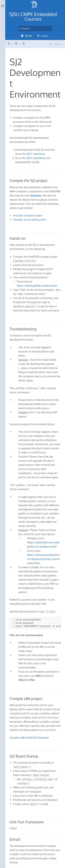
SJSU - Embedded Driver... (9, 44)
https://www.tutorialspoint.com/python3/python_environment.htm (44, 559)
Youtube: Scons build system (30, 220)
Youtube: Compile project (28, 215)
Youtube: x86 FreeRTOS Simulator (29, 738)
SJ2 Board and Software (16, 44)
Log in (43, 36)
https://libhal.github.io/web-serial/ (37, 286)
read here (36, 196)
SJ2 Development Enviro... (24, 44)
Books (27, 36)
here (30, 580)
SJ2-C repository (36, 154)
